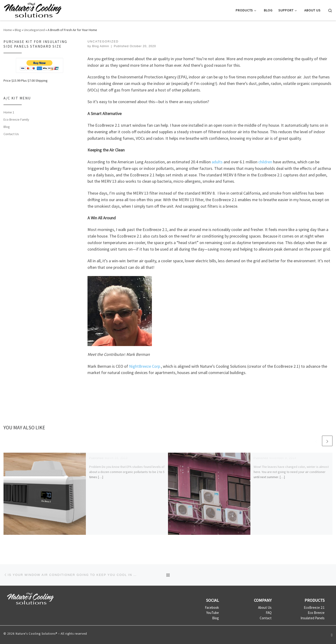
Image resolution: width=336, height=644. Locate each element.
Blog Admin (101, 46)
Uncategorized (34, 30)
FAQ (269, 613)
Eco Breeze (316, 613)
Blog (18, 30)
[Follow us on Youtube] (332, 635)
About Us (265, 607)
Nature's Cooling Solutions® (36, 634)
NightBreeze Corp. (145, 366)
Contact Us (11, 134)
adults (217, 162)
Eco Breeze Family (16, 119)
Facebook (212, 607)
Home (8, 30)
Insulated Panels (313, 618)
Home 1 (9, 112)
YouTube (213, 613)
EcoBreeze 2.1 (314, 607)
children (265, 162)
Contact (266, 618)
